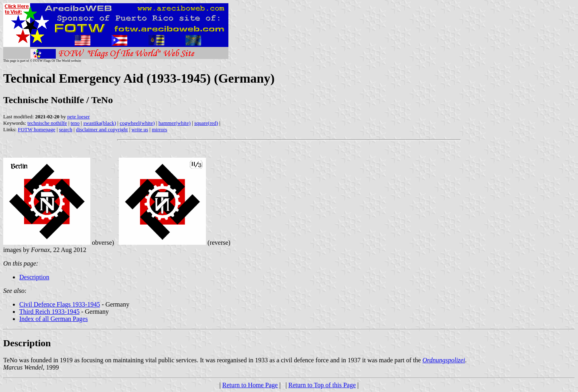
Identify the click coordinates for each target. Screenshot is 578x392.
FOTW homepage (36, 129)
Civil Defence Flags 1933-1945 (60, 304)
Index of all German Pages (54, 319)
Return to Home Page (250, 385)
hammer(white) (175, 123)
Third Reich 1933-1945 (49, 312)
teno (75, 123)
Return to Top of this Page (322, 385)
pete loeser (79, 117)
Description (34, 277)
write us (140, 129)
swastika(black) (100, 123)
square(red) (206, 123)
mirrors (159, 129)
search (66, 129)
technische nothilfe (47, 123)
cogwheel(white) (137, 123)
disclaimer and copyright (102, 129)
